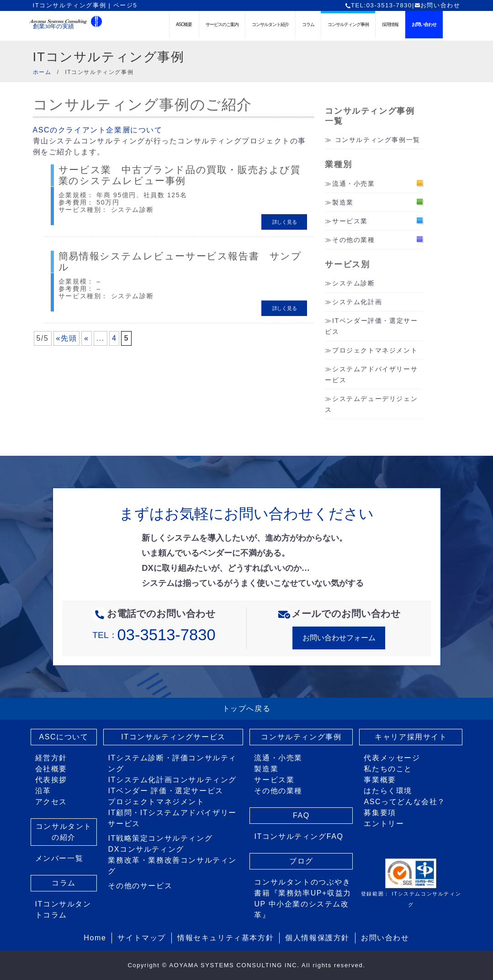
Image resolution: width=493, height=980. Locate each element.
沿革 (43, 791)
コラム (308, 24)
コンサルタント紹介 (270, 24)
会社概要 (51, 769)
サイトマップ (142, 938)
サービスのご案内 (222, 24)
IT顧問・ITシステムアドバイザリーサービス (172, 818)
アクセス (51, 802)
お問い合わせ (437, 5)
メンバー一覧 (59, 858)
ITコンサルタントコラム (63, 909)
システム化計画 (357, 302)
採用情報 (390, 24)
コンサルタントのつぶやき (302, 882)
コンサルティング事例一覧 (378, 140)
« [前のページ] (87, 329)
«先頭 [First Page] (67, 329)
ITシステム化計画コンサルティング (172, 780)
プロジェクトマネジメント (375, 350)
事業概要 (380, 780)
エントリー (384, 824)
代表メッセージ (392, 758)
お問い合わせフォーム (339, 638)
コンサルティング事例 (348, 24)
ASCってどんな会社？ (405, 802)
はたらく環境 (388, 791)
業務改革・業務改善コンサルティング (172, 866)
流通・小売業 (354, 184)
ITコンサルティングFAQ (299, 836)
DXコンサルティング (146, 849)
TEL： (154, 635)
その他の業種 (354, 240)
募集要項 (380, 813)
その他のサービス (140, 886)
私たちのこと (388, 769)
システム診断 (354, 283)
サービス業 (350, 221)
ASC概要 (184, 24)
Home (95, 938)
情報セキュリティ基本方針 (225, 938)
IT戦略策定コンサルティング (160, 838)
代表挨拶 (51, 780)
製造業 (343, 202)
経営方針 (51, 758)
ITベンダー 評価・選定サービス (165, 791)
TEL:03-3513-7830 (379, 5)
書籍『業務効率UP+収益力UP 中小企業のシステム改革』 (302, 904)
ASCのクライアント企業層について (98, 130)
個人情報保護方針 (317, 938)
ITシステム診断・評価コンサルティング (172, 763)
